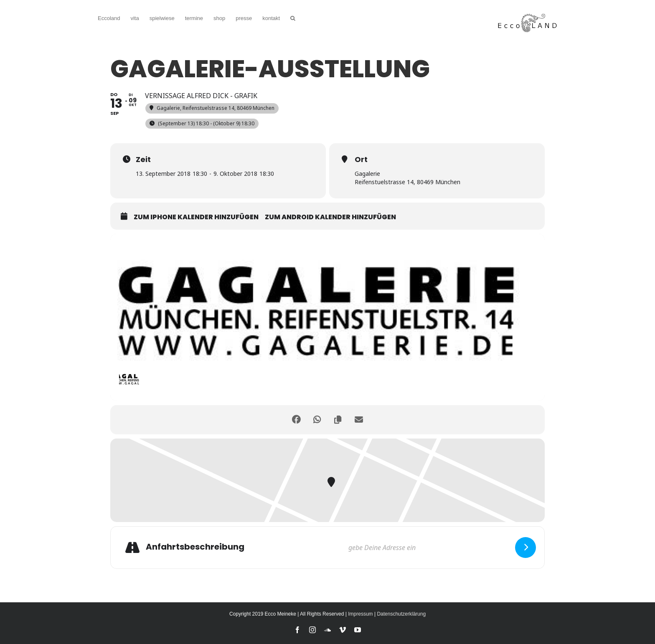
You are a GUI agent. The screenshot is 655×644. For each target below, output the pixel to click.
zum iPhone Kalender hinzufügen (196, 217)
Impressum (360, 614)
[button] (293, 17)
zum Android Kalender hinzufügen (330, 217)
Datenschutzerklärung (401, 614)
